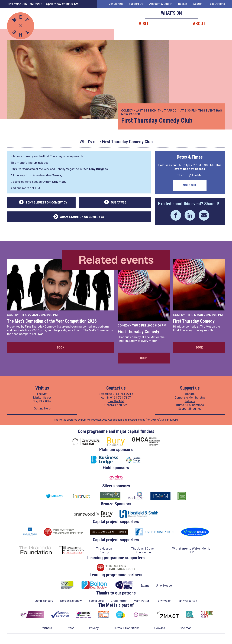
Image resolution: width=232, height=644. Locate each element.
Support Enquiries (190, 409)
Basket (183, 4)
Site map (186, 628)
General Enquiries (116, 405)
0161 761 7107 (121, 398)
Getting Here (42, 408)
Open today (62, 4)
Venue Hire (116, 4)
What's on (89, 142)
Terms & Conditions (126, 628)
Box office (25, 4)
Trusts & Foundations (190, 405)
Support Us (136, 4)
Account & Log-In (161, 4)
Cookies (160, 628)
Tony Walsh (164, 601)
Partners (46, 628)
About (199, 24)
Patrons (190, 401)
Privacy (94, 628)
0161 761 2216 (123, 394)
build (175, 420)
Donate (190, 394)
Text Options (217, 4)
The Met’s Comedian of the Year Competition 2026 (52, 321)
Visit (144, 24)
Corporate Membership (190, 398)
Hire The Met (116, 401)
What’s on (171, 13)
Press (71, 628)
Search (198, 4)
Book (61, 347)
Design (165, 420)
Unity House (164, 586)
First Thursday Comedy (138, 332)
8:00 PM (52, 315)
